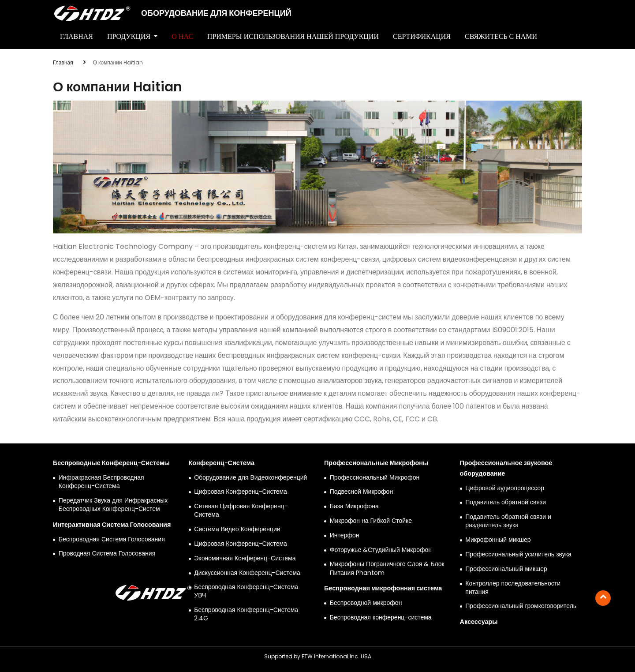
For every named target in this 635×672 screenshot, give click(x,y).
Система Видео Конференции (237, 529)
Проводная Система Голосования (107, 554)
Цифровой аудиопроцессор (505, 488)
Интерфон (345, 535)
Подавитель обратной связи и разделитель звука (508, 521)
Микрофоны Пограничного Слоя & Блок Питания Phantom (387, 568)
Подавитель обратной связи (506, 502)
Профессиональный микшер (506, 569)
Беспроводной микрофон (366, 603)
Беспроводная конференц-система (381, 618)
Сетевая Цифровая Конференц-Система (241, 511)
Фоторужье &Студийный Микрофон (381, 550)
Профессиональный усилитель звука (518, 554)
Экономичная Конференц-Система (245, 558)
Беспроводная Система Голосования (112, 539)
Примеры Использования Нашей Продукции (293, 36)
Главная (77, 36)
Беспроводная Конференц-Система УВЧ (246, 591)
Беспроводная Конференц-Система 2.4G (246, 614)
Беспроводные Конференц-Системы (111, 463)
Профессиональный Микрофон (375, 478)
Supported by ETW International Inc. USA (318, 656)
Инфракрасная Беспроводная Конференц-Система (101, 482)
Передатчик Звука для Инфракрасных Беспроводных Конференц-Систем (113, 505)
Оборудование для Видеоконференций (250, 478)
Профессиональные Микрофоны (376, 463)
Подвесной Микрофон (361, 492)
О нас (182, 36)
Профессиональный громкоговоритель (521, 606)
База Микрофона (354, 506)
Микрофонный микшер (498, 540)
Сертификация (422, 36)
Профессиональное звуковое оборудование (506, 468)
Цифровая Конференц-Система (241, 492)
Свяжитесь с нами (501, 36)
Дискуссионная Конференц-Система (247, 573)
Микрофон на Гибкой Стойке (371, 521)
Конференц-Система (222, 463)
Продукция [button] (130, 36)
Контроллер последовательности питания (513, 588)
